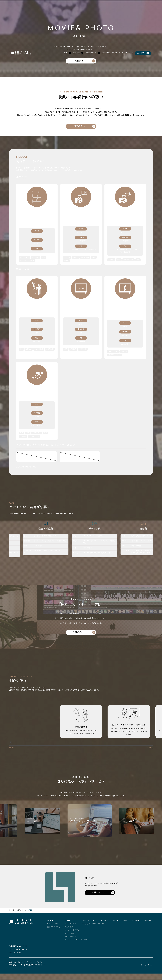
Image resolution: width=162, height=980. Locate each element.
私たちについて (53, 928)
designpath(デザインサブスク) (94, 928)
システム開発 (70, 937)
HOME (12, 914)
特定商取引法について (18, 950)
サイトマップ (15, 957)
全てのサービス (70, 928)
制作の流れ (85, 126)
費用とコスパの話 (54, 931)
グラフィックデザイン (73, 934)
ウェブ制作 (69, 931)
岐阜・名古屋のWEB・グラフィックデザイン (26, 966)
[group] (54, 828)
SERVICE (20, 914)
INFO (121, 53)
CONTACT (143, 53)
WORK (114, 53)
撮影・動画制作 (70, 940)
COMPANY (129, 53)
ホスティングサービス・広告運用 (77, 944)
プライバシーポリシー (18, 954)
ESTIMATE (106, 53)
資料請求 (85, 61)
